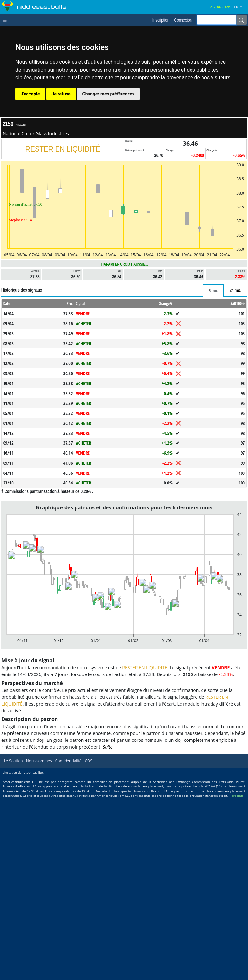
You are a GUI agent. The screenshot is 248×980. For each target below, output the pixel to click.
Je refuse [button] (61, 94)
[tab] (213, 291)
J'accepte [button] (30, 94)
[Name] (241, 20)
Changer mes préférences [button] (108, 94)
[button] (240, 7)
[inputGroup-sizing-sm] (216, 20)
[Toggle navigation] (6, 20)
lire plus (238, 796)
